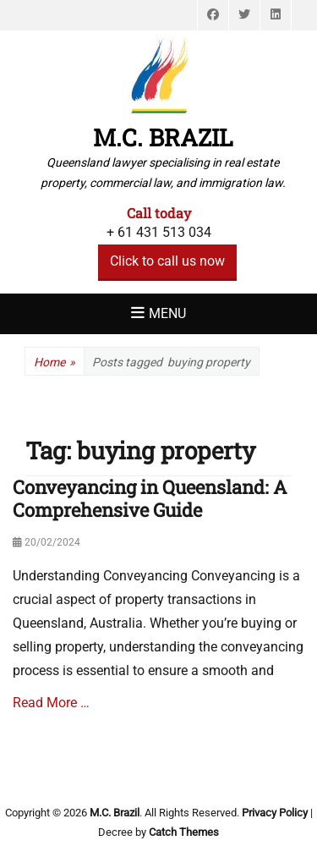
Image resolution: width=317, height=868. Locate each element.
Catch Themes (184, 832)
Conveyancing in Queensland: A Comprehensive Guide (150, 498)
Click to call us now (167, 261)
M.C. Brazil (163, 137)
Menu (167, 313)
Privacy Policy (275, 813)
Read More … (51, 703)
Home (55, 363)
